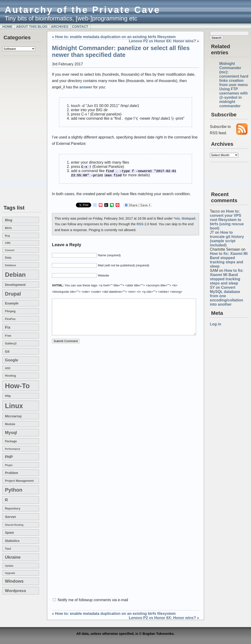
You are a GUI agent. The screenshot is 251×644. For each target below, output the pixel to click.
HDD (8, 368)
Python (14, 490)
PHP (9, 457)
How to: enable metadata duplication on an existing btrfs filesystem (115, 37)
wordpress (15, 591)
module (10, 424)
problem (12, 473)
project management (19, 481)
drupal (13, 294)
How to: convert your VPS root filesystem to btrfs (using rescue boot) (227, 220)
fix (8, 327)
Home (7, 27)
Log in (216, 324)
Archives (60, 27)
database (10, 265)
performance (13, 449)
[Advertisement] (16, 131)
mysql (11, 433)
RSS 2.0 (143, 225)
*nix (177, 219)
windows (14, 581)
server (11, 517)
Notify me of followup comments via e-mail (93, 600)
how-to (17, 386)
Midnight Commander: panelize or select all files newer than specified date (121, 51)
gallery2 (11, 344)
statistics (12, 541)
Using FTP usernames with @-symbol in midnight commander (233, 97)
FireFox (10, 319)
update (9, 566)
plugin (9, 465)
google (12, 360)
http (8, 396)
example (12, 303)
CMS (8, 243)
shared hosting (14, 525)
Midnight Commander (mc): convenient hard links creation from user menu (234, 74)
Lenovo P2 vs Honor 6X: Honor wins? (162, 41)
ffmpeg (10, 311)
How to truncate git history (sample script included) (227, 239)
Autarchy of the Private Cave (83, 10)
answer (86, 87)
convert (10, 250)
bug (7, 236)
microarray (13, 416)
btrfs (8, 228)
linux (14, 406)
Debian (15, 275)
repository (13, 509)
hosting (10, 376)
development (15, 285)
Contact (80, 27)
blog (9, 220)
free (8, 336)
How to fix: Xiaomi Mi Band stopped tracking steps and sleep (229, 260)
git (7, 352)
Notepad (188, 219)
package (11, 441)
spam (9, 533)
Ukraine (13, 557)
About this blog (32, 27)
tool (8, 549)
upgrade (10, 573)
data (8, 258)
